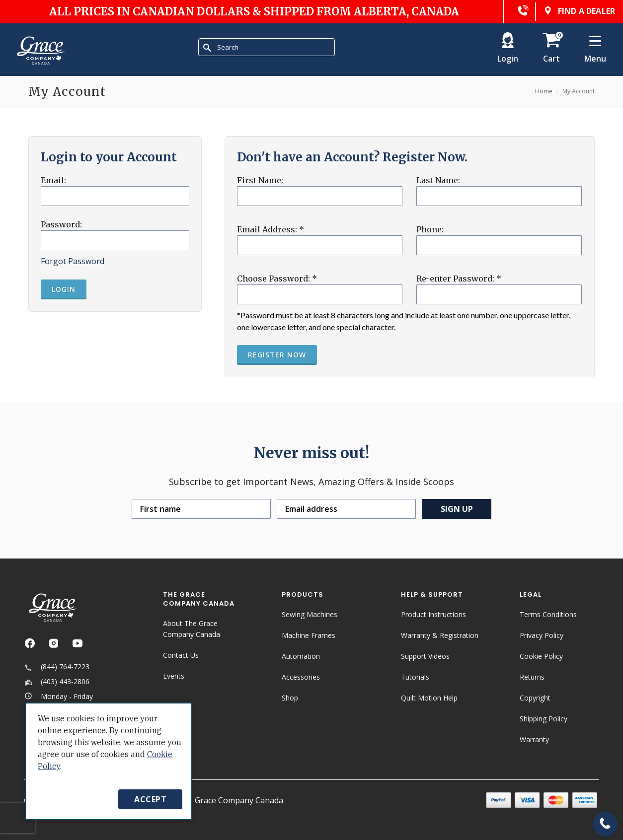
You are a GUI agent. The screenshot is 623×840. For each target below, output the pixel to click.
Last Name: (438, 180)
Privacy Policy (542, 635)
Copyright (535, 698)
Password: (61, 224)
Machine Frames (309, 635)
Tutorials (415, 677)
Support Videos (425, 656)
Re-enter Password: (459, 279)
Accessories (301, 677)
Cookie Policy (541, 656)
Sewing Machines (310, 614)
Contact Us (181, 655)
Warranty (534, 739)
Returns (532, 677)
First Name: (260, 180)
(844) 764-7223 (57, 667)
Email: (53, 180)
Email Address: (271, 229)
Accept (150, 799)
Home (544, 91)
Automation (301, 656)
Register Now (277, 355)
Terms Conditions (548, 614)
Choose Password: (277, 279)
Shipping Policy (544, 719)
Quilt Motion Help (429, 698)
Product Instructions (433, 614)
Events (174, 676)
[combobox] (267, 47)
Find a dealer (579, 12)
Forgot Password (73, 261)
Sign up (457, 509)
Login (64, 289)
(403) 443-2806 (57, 682)
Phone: (430, 229)
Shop (290, 698)
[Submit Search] (207, 48)
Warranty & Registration (440, 635)
